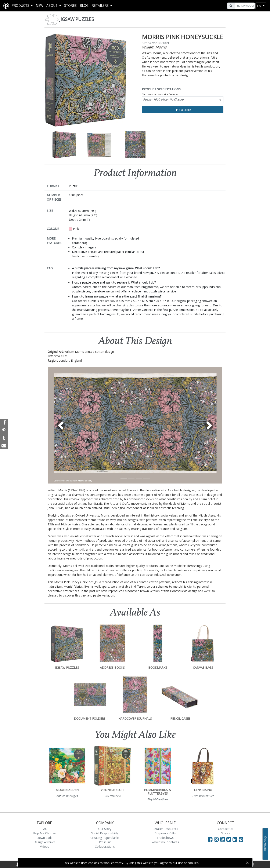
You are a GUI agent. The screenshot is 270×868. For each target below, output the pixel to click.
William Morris (154, 47)
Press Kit (105, 842)
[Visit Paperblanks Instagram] (216, 839)
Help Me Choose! (45, 833)
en (260, 6)
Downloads (44, 838)
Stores (70, 6)
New (39, 6)
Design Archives (45, 842)
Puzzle (163, 99)
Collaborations (105, 847)
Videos (45, 847)
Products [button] (21, 6)
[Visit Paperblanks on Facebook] (210, 839)
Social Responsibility (105, 833)
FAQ (44, 829)
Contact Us (226, 829)
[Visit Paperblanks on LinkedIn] (236, 839)
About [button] (52, 6)
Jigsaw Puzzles (77, 19)
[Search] (244, 6)
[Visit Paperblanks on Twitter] (229, 839)
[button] (61, 425)
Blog (84, 6)
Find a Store (183, 110)
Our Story (105, 829)
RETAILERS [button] (101, 6)
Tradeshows (165, 838)
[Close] (247, 863)
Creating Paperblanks (105, 838)
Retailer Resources (165, 829)
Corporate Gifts (165, 833)
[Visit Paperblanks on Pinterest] (241, 839)
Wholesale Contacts (165, 842)
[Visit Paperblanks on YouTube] (223, 839)
